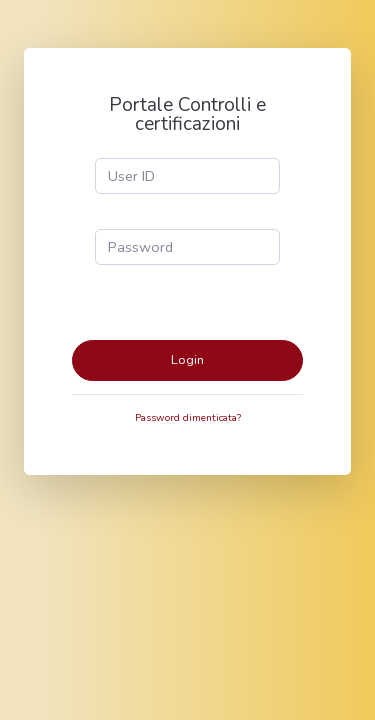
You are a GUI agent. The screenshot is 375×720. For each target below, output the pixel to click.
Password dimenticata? (188, 418)
